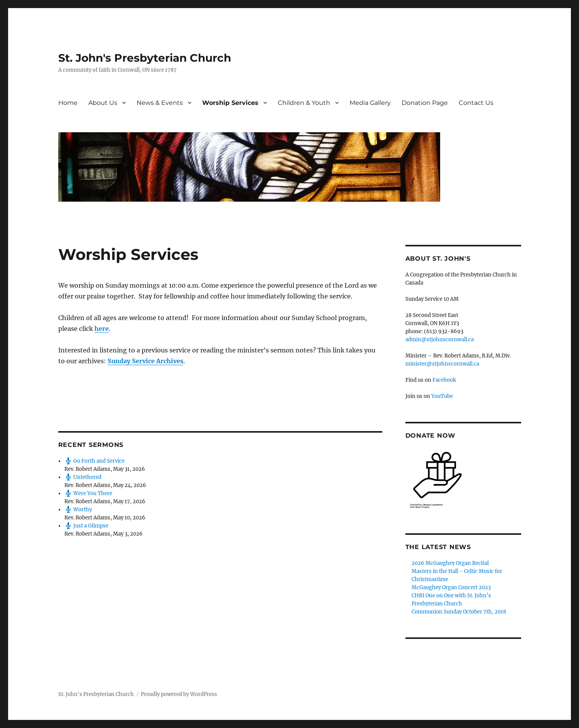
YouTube (442, 396)
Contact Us (476, 103)
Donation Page (425, 103)
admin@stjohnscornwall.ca (440, 340)
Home (68, 103)
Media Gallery (370, 103)
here (102, 329)
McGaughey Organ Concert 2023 (451, 587)
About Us (103, 103)
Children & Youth (304, 103)
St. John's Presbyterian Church (145, 58)
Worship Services (230, 103)
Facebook (444, 380)
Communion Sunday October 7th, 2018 (459, 612)
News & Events (160, 103)
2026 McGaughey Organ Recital (450, 563)
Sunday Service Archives (145, 361)
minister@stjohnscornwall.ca (442, 364)
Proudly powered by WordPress (179, 694)
